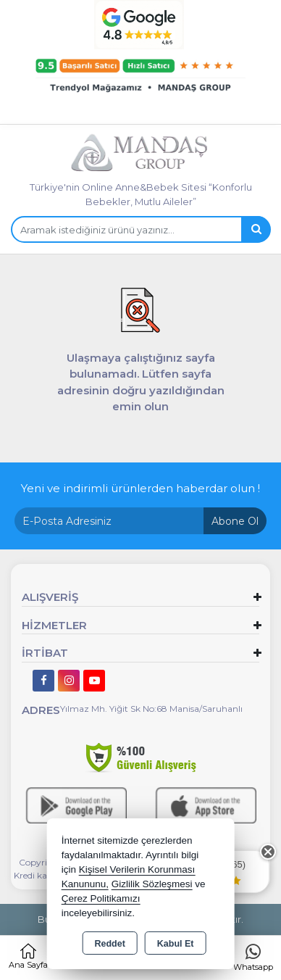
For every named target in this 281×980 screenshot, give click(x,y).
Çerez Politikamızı (101, 898)
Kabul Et (176, 944)
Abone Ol (235, 521)
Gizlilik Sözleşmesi (152, 884)
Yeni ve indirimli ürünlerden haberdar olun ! (140, 488)
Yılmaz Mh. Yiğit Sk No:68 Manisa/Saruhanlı (151, 709)
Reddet (109, 944)
